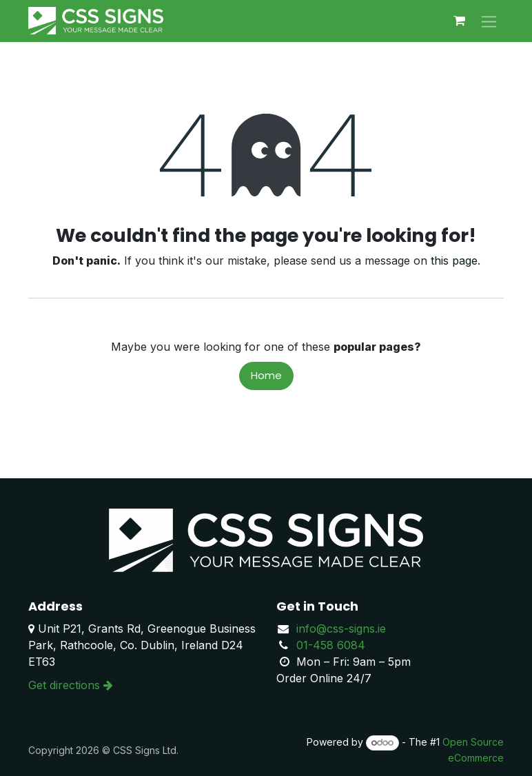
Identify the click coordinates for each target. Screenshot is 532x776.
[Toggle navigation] (489, 21)
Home (266, 375)
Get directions (71, 685)
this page (454, 261)
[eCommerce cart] (459, 21)
